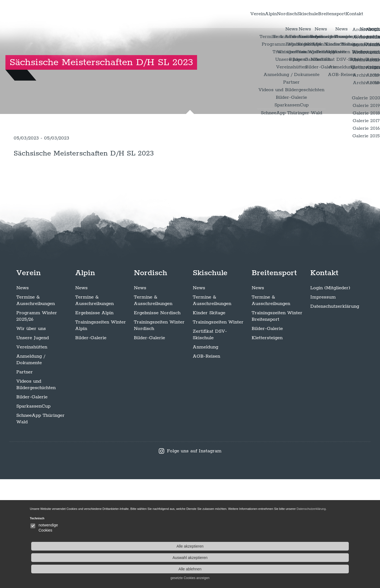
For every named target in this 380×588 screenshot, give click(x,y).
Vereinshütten (32, 456)
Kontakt (347, 16)
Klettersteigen (267, 447)
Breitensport (313, 16)
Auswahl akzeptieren (320, 558)
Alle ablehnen (320, 569)
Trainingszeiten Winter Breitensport (277, 425)
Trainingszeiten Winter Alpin (101, 434)
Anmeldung (205, 456)
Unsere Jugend (33, 447)
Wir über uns (31, 437)
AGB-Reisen (206, 465)
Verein (194, 16)
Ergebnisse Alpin (94, 422)
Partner (25, 481)
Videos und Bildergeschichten (36, 493)
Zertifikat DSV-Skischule (210, 443)
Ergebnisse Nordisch (157, 422)
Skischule (277, 16)
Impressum (323, 406)
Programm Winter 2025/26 (37, 425)
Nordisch (244, 16)
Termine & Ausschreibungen (36, 409)
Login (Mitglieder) (330, 397)
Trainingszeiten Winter (218, 431)
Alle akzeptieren (320, 546)
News (23, 397)
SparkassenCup (33, 515)
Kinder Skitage (209, 422)
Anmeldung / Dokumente (31, 468)
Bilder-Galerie (32, 506)
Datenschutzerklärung (335, 415)
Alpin (217, 16)
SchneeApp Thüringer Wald (40, 527)
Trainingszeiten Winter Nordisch (159, 434)
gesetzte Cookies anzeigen (320, 578)
